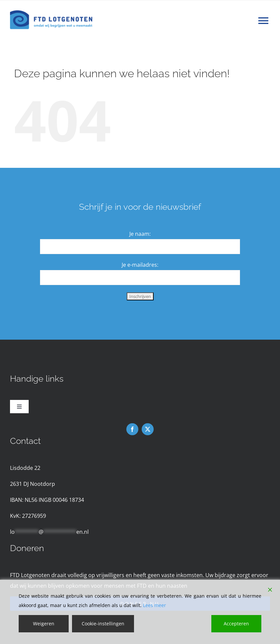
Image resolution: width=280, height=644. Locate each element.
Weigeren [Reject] (44, 624)
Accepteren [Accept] (236, 624)
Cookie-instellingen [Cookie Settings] (103, 624)
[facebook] (132, 429)
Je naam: (140, 234)
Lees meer (154, 605)
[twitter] (148, 429)
